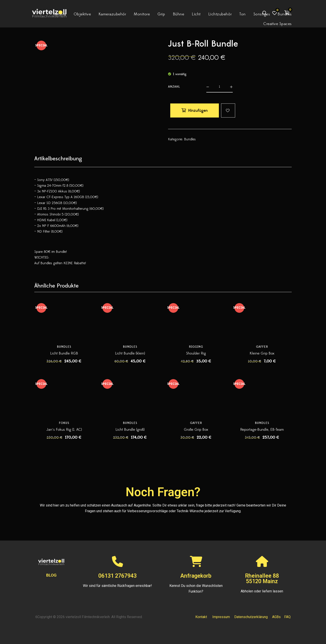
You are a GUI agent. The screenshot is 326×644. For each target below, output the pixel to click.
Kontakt (201, 617)
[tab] (58, 159)
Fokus (64, 423)
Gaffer (262, 347)
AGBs (276, 617)
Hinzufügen (198, 111)
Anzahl (174, 87)
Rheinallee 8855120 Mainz (262, 579)
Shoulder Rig (196, 353)
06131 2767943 (117, 576)
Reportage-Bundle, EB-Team (262, 430)
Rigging (196, 347)
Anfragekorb (196, 576)
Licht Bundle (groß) (130, 430)
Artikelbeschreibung (58, 159)
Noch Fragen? (163, 492)
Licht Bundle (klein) (130, 353)
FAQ (287, 617)
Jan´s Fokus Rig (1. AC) (64, 430)
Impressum (221, 617)
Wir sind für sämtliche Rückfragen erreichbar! (117, 586)
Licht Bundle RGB (64, 353)
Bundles (190, 139)
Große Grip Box (196, 430)
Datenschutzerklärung (251, 617)
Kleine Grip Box (262, 353)
